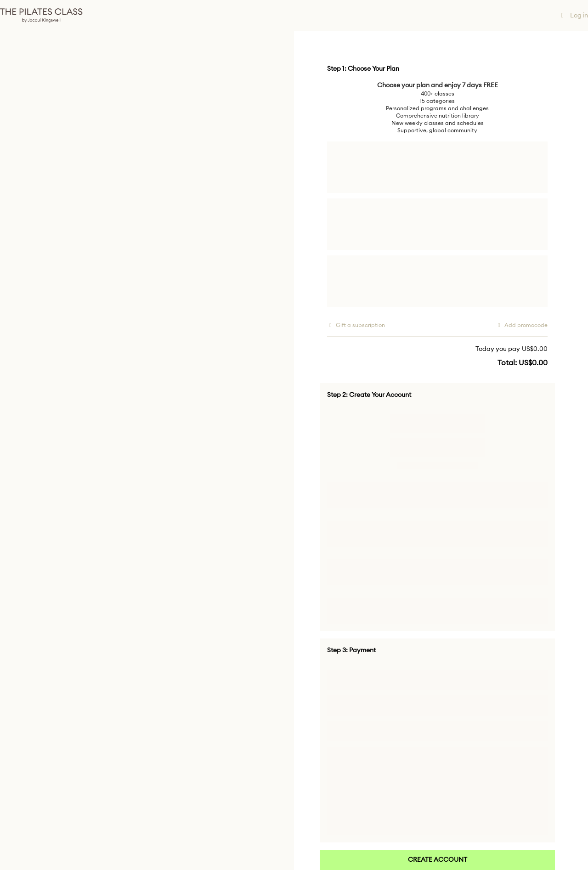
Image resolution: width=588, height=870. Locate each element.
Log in (574, 16)
